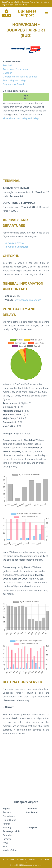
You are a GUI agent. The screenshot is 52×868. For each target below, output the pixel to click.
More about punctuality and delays (21, 118)
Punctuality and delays (15, 80)
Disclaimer (31, 859)
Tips (5, 846)
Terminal (7, 65)
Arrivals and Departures (15, 69)
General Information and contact (20, 77)
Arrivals (7, 812)
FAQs (5, 843)
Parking (7, 827)
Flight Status (9, 820)
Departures (9, 816)
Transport (31, 827)
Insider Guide (10, 850)
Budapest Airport (27, 13)
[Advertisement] (26, 149)
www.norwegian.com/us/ (28, 300)
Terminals (31, 809)
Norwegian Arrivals (14, 243)
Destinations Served (13, 84)
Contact (40, 859)
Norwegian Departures (16, 247)
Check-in (7, 73)
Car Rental (32, 812)
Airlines (7, 824)
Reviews (7, 839)
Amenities (8, 835)
